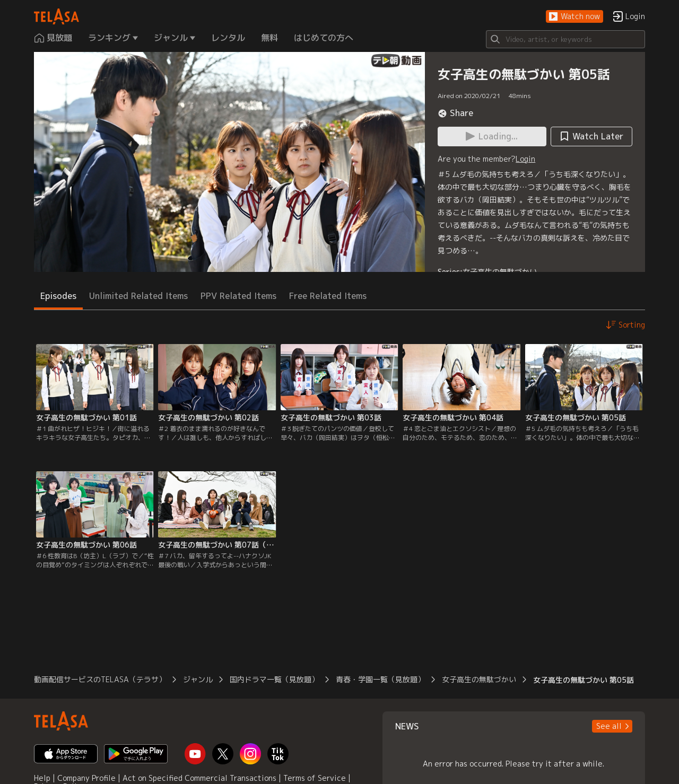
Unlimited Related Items (138, 296)
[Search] (565, 39)
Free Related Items (328, 296)
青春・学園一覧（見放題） (380, 679)
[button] (574, 17)
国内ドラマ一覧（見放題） (274, 679)
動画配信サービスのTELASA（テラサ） (100, 679)
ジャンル (198, 679)
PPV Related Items (238, 296)
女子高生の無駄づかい (500, 272)
